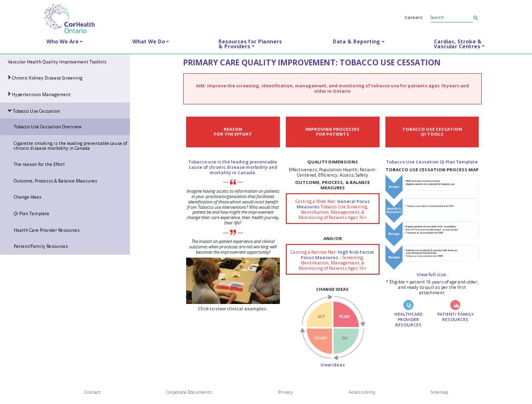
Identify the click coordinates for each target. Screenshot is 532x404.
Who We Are (63, 41)
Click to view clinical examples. (233, 309)
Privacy (286, 392)
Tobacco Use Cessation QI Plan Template (432, 162)
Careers (414, 17)
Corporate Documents (189, 392)
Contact (93, 392)
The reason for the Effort (39, 164)
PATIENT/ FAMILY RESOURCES (456, 311)
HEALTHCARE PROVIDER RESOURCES (408, 314)
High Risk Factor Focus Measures (338, 255)
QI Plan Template (32, 213)
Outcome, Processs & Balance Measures (55, 181)
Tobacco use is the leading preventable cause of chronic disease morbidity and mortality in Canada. (233, 167)
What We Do (149, 41)
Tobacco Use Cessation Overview (48, 127)
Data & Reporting (356, 41)
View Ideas (333, 365)
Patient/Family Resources (41, 246)
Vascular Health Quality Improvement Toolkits (57, 62)
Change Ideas (28, 197)
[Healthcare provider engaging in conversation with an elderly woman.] (233, 280)
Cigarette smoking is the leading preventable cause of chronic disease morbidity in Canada (70, 146)
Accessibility (362, 392)
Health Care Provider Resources (47, 230)
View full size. (432, 274)
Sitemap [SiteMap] (439, 392)
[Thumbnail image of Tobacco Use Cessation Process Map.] (432, 222)
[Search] (452, 18)
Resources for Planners (250, 44)
